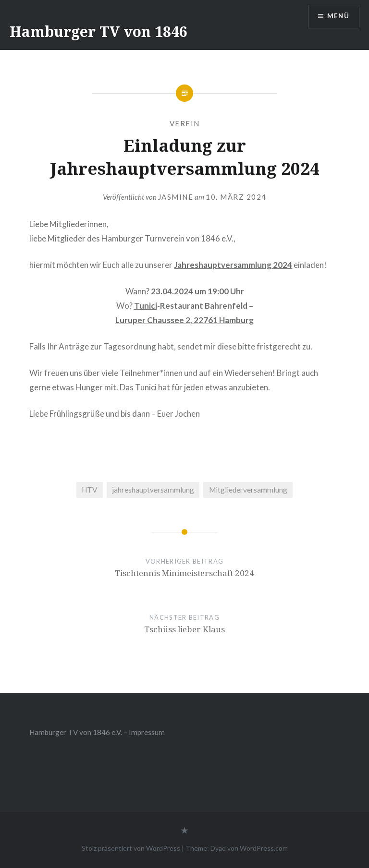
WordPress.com (264, 848)
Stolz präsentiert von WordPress (131, 848)
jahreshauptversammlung (153, 490)
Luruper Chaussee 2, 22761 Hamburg (184, 320)
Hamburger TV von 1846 (98, 31)
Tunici (146, 306)
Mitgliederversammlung (248, 490)
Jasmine (176, 197)
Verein (185, 123)
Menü (337, 17)
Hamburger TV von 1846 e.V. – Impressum (97, 732)
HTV (89, 490)
